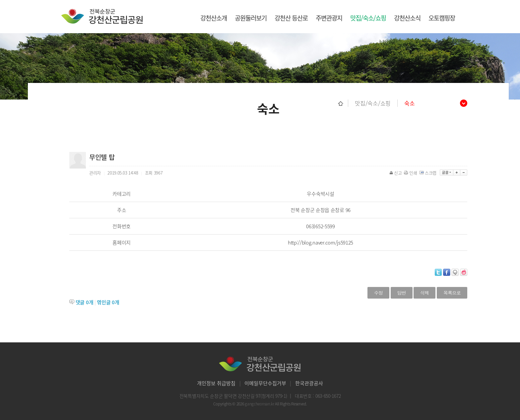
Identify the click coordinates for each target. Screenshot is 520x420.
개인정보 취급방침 (216, 383)
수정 (378, 293)
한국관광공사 (309, 383)
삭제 (424, 293)
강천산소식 (407, 18)
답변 (402, 293)
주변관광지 (329, 18)
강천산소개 (214, 18)
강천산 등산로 (291, 18)
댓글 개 (85, 302)
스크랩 (428, 173)
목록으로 (452, 293)
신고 (396, 173)
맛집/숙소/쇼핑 (368, 18)
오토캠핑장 (442, 18)
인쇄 (411, 173)
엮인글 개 (108, 302)
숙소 (409, 103)
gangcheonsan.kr (260, 404)
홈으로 (343, 103)
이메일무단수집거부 (265, 383)
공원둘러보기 (251, 18)
